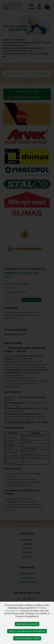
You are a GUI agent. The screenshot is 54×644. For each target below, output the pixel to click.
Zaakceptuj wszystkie (27, 624)
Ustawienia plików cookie (27, 638)
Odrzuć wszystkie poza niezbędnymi (27, 631)
